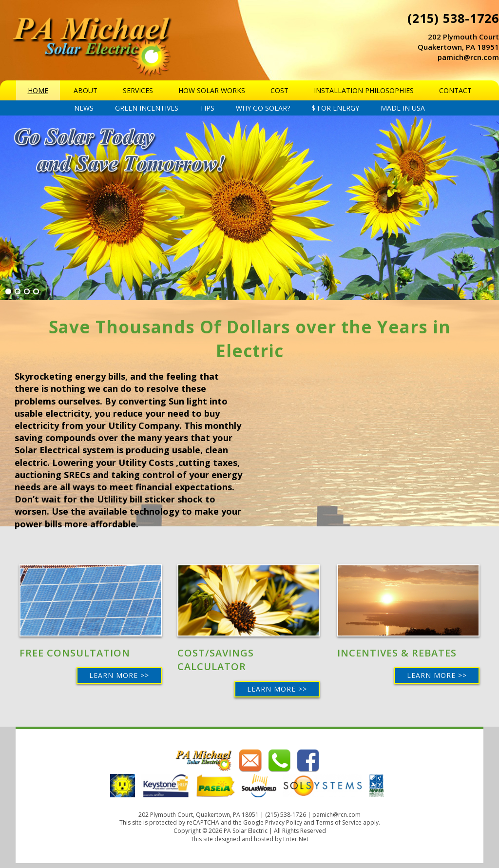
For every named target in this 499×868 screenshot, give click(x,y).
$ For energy (335, 108)
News (84, 108)
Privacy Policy (284, 822)
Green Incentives (147, 108)
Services (138, 90)
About (86, 90)
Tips (207, 108)
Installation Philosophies (364, 90)
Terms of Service (339, 822)
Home (38, 90)
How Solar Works (212, 90)
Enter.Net (296, 839)
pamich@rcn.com (468, 57)
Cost (279, 90)
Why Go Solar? (263, 108)
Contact (455, 90)
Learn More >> (119, 675)
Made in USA (403, 108)
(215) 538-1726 (453, 18)
